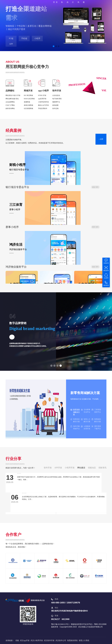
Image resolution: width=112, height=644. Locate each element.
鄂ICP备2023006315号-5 (60, 624)
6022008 (66, 619)
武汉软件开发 (49, 640)
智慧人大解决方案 (86, 420)
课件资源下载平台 (96, 427)
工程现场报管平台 (96, 411)
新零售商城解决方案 (75, 412)
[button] (54, 46)
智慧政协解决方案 (96, 420)
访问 (35, 188)
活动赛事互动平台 (86, 411)
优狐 (17, 640)
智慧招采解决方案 (75, 420)
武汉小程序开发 (37, 640)
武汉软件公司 (61, 640)
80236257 (56, 619)
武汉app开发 (25, 640)
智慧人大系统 (84, 640)
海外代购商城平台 (75, 427)
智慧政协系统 (72, 640)
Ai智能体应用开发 (86, 427)
